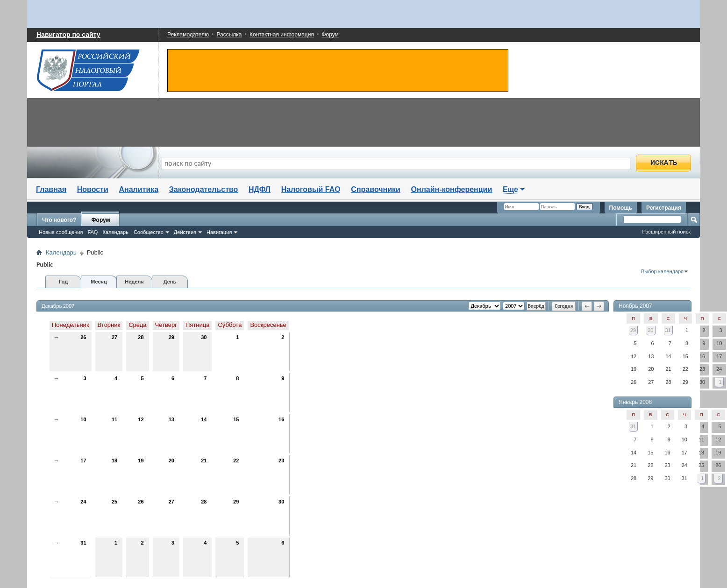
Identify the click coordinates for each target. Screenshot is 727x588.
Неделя (134, 282)
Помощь (621, 208)
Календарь (115, 232)
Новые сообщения (61, 232)
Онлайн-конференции (452, 189)
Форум (330, 35)
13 (171, 419)
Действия (185, 232)
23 (281, 460)
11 (114, 419)
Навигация (219, 232)
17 (83, 460)
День (170, 282)
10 (83, 419)
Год (63, 282)
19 (141, 460)
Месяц (99, 282)
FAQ (93, 232)
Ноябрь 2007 (635, 306)
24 (83, 502)
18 (114, 460)
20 (171, 460)
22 (236, 460)
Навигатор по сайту (68, 35)
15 (236, 419)
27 (114, 337)
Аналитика (139, 189)
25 (114, 502)
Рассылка (229, 35)
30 (204, 337)
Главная (51, 189)
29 (171, 337)
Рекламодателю (188, 35)
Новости (93, 189)
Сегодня (564, 306)
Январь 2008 (635, 402)
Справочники (376, 189)
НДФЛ (260, 189)
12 (141, 419)
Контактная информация (282, 35)
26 (83, 337)
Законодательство (204, 189)
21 (204, 460)
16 (281, 419)
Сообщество (149, 232)
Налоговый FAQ (311, 189)
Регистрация (664, 208)
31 (83, 543)
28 (141, 337)
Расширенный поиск (666, 232)
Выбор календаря (662, 271)
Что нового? (59, 220)
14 (204, 419)
